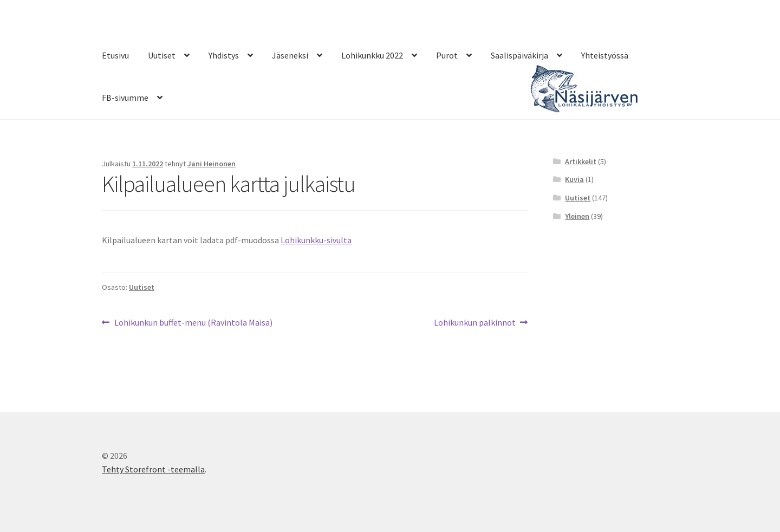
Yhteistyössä (605, 55)
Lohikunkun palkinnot (475, 323)
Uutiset (162, 55)
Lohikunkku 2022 (372, 55)
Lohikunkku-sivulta (316, 240)
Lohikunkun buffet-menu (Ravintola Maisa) (193, 323)
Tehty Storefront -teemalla (153, 469)
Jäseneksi (290, 55)
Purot (447, 55)
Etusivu (115, 55)
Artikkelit (581, 161)
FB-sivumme (125, 98)
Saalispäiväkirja (519, 55)
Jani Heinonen (212, 164)
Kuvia (574, 179)
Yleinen (577, 216)
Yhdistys (224, 55)
